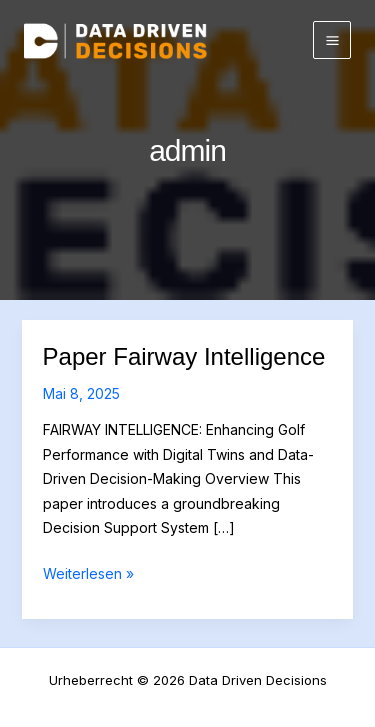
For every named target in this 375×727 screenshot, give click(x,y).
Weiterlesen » (88, 574)
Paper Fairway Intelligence (184, 356)
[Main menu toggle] (332, 40)
